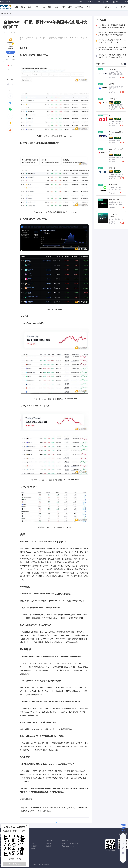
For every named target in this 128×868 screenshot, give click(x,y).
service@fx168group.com (72, 844)
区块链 (55, 667)
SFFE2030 (98, 7)
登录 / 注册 (124, 7)
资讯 (23, 7)
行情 (36, 7)
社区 (57, 7)
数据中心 (34, 849)
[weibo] (10, 116)
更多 (123, 64)
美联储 (75, 566)
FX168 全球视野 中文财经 (5, 7)
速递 (30, 7)
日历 (43, 7)
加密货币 (28, 555)
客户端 (99, 2)
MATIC (82, 663)
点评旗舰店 (79, 7)
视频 (63, 7)
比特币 (59, 542)
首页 (16, 7)
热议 (11, 13)
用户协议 (49, 844)
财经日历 (34, 846)
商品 (89, 7)
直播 (70, 7)
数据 (50, 7)
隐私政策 (49, 846)
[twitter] (10, 103)
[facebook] (10, 96)
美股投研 (90, 2)
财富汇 (81, 2)
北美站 (117, 2)
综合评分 (112, 77)
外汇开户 (109, 7)
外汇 (58, 736)
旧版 (107, 2)
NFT (22, 316)
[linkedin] (120, 834)
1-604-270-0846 (69, 846)
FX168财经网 (4, 13)
